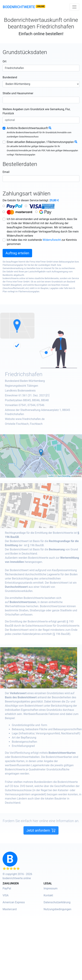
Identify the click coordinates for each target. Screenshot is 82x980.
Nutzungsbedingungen (57, 909)
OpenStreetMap (64, 476)
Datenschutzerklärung (57, 902)
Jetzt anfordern (41, 837)
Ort (4, 61)
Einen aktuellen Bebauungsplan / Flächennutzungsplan (40, 142)
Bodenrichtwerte (19, 7)
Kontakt (48, 895)
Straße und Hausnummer (18, 93)
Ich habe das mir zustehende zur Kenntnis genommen (42, 242)
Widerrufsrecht (52, 240)
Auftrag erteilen (17, 253)
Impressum (51, 888)
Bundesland (10, 77)
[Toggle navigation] (74, 7)
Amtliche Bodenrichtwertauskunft (27, 128)
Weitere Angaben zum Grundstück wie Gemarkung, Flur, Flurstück (36, 111)
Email (6, 172)
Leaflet (51, 476)
